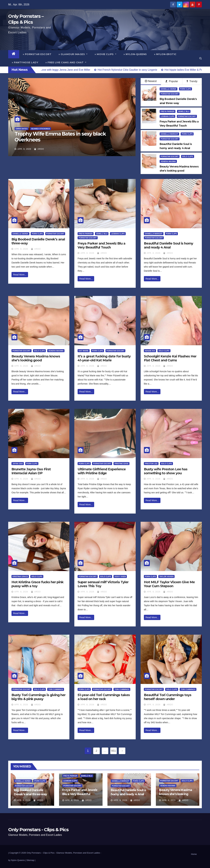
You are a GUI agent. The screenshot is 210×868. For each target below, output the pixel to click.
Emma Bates (22, 129)
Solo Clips (188, 156)
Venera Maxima (168, 161)
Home (194, 854)
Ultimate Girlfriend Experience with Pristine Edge (102, 471)
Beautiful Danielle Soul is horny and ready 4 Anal (168, 245)
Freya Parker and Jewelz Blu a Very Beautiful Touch (101, 245)
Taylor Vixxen (166, 576)
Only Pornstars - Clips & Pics (38, 830)
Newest (151, 81)
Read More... (20, 275)
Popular (172, 81)
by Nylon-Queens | (17, 860)
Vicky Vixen (120, 576)
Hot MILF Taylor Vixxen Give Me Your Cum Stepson (169, 584)
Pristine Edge (121, 464)
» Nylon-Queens (135, 54)
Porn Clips (185, 89)
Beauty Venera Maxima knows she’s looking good (36, 358)
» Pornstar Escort (37, 54)
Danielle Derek (169, 89)
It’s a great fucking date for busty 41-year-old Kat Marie (104, 358)
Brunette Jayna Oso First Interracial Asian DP (31, 471)
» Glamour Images (73, 54)
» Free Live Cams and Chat (66, 62)
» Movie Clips (105, 54)
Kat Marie (84, 351)
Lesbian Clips (168, 116)
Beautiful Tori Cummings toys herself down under (168, 697)
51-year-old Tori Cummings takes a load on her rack (104, 697)
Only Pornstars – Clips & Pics (41, 853)
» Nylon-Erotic (165, 54)
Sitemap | (31, 860)
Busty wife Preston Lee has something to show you (166, 471)
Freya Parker (168, 111)
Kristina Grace (20, 576)
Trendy (192, 81)
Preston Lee (151, 464)
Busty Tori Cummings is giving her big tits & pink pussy (38, 697)
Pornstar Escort (170, 94)
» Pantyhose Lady (25, 62)
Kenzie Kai (150, 351)
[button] (201, 58)
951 (114, 751)
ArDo (39, 149)
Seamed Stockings (40, 129)
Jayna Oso (18, 464)
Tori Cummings (56, 689)
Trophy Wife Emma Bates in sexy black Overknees (60, 137)
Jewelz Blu (184, 111)
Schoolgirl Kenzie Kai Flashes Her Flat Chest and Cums (170, 358)
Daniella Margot (169, 134)
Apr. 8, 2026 (24, 149)
